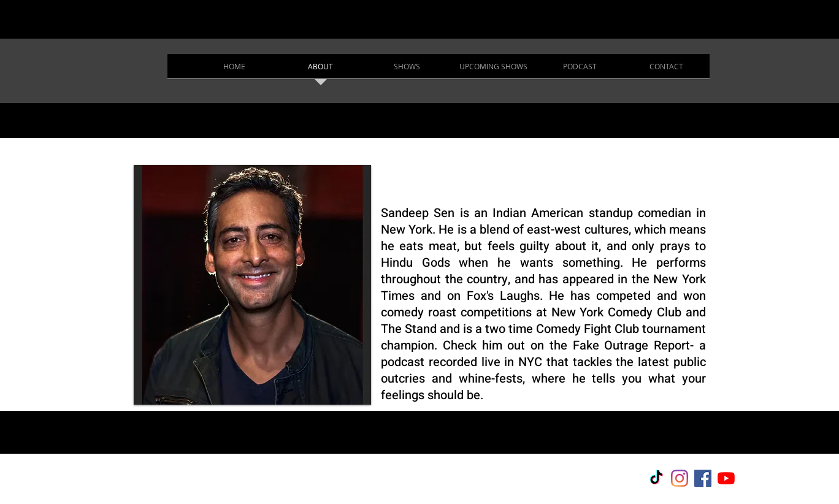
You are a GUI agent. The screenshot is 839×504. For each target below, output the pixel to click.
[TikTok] (656, 478)
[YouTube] (726, 478)
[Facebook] (703, 478)
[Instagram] (680, 478)
